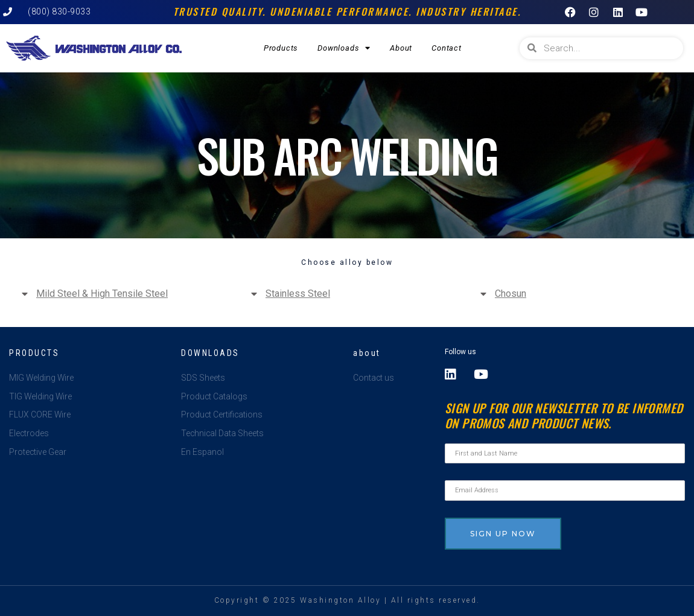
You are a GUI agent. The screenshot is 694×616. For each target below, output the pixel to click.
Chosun (511, 294)
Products (281, 48)
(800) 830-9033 (59, 11)
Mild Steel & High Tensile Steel (102, 294)
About (401, 48)
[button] (118, 294)
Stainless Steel (298, 294)
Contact (447, 48)
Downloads (344, 48)
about (367, 353)
